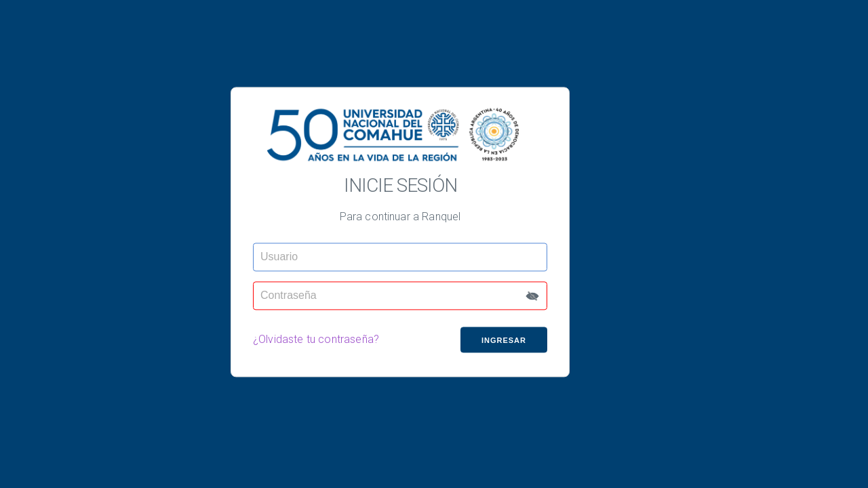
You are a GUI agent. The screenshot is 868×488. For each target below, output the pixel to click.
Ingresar (504, 340)
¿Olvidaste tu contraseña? (316, 340)
